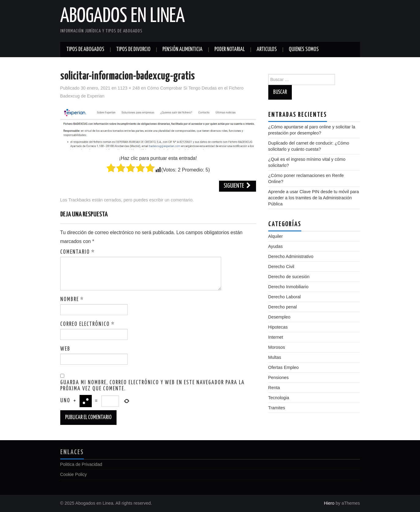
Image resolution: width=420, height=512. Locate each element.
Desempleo (279, 317)
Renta (274, 388)
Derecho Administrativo (291, 256)
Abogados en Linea (123, 17)
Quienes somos (304, 50)
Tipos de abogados (85, 50)
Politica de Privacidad (81, 464)
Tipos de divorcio (133, 50)
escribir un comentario (171, 200)
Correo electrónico (87, 324)
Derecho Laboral (284, 297)
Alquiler (276, 236)
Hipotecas (278, 327)
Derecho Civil (281, 267)
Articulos (267, 50)
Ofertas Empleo (284, 367)
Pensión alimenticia (182, 50)
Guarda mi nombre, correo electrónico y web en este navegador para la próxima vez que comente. (152, 386)
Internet (276, 337)
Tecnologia (279, 398)
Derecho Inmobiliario (288, 287)
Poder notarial (230, 50)
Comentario (78, 252)
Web (65, 349)
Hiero (329, 503)
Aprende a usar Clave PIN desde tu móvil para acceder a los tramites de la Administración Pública (314, 198)
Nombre (72, 300)
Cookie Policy (74, 474)
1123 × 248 (129, 88)
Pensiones (279, 378)
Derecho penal (283, 307)
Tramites (277, 408)
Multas (275, 357)
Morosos (277, 347)
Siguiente (238, 186)
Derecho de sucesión (289, 277)
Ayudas (276, 246)
